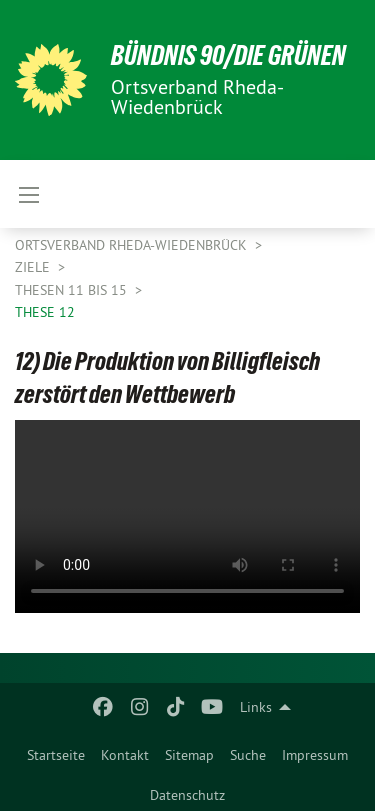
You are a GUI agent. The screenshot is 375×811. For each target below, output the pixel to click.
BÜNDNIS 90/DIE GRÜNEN (228, 55)
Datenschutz (187, 795)
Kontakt (125, 755)
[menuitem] (56, 751)
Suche (248, 755)
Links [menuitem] (256, 707)
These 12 (45, 312)
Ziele (34, 267)
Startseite (56, 755)
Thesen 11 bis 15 (73, 290)
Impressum (315, 755)
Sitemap (189, 755)
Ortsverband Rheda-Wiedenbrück (133, 245)
